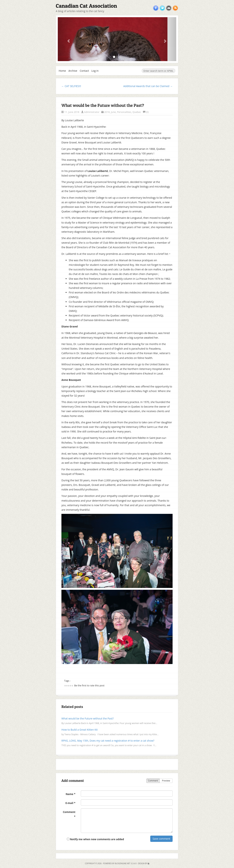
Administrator (92, 112)
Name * (70, 794)
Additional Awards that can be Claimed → (148, 86)
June (113, 112)
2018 (107, 112)
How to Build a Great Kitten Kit (80, 730)
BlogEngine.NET (123, 863)
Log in (95, 71)
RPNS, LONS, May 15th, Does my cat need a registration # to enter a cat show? (108, 741)
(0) (146, 112)
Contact (84, 71)
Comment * (69, 814)
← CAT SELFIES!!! (71, 86)
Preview (166, 781)
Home (62, 71)
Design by (144, 863)
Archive (73, 71)
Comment (153, 781)
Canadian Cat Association (86, 6)
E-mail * (70, 803)
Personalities (124, 112)
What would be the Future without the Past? (103, 105)
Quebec (137, 112)
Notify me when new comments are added (96, 839)
